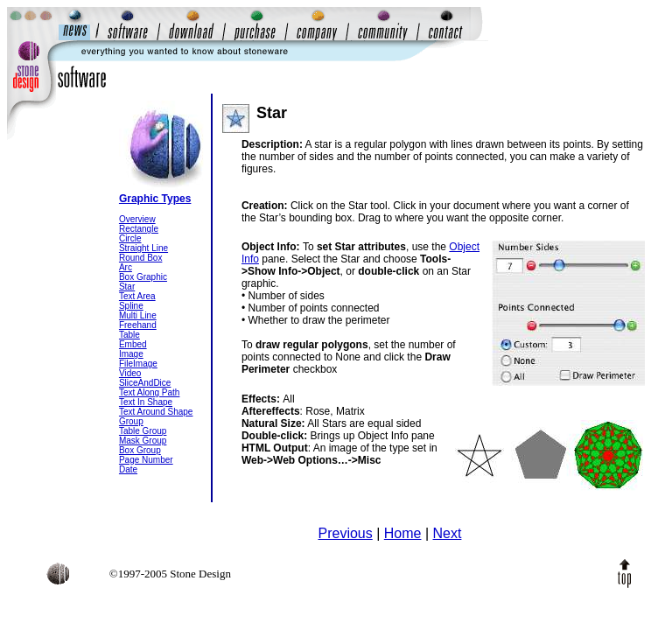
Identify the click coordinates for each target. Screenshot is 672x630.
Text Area (137, 296)
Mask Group (143, 441)
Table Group (143, 431)
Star (127, 287)
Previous (345, 533)
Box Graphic (143, 277)
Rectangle (139, 229)
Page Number (146, 460)
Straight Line (143, 248)
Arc (126, 267)
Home (403, 533)
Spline (131, 306)
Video (130, 373)
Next (448, 533)
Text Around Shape (156, 412)
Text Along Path (150, 392)
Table (129, 335)
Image (131, 354)
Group (131, 421)
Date (128, 469)
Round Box (140, 258)
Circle (130, 238)
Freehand (138, 325)
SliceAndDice (145, 383)
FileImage (138, 364)
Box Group (140, 450)
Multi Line (138, 315)
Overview (137, 219)
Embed (133, 344)
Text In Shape (146, 402)
